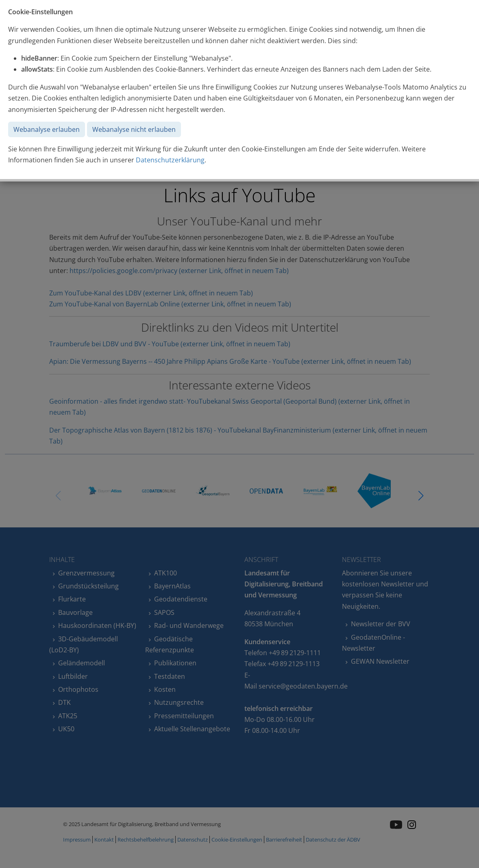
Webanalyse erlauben (47, 129)
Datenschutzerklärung (170, 160)
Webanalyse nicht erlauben (134, 129)
